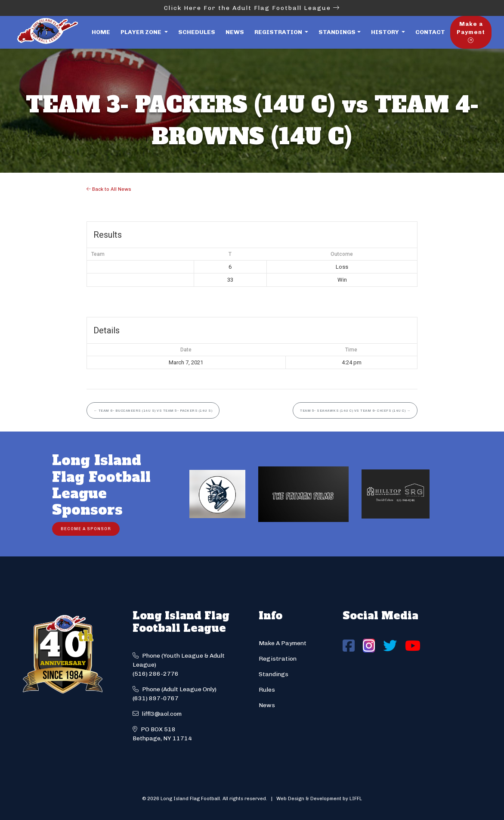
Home (101, 32)
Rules (267, 690)
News (235, 32)
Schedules (197, 32)
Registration (278, 659)
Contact (430, 32)
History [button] (386, 32)
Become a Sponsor (86, 529)
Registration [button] (279, 32)
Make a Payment (471, 32)
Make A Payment (283, 643)
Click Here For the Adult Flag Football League (252, 8)
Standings (337, 32)
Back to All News (109, 189)
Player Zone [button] (142, 32)
